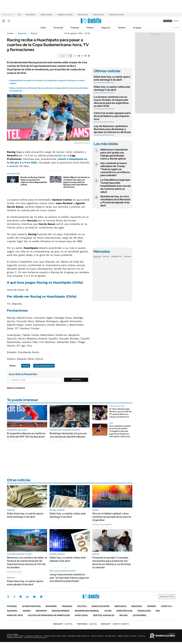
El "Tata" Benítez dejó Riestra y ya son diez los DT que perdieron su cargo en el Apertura (121, 413)
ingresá (176, 21)
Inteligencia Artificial (65, 15)
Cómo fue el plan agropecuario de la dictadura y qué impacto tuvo (112, 116)
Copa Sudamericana (44, 366)
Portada (12, 606)
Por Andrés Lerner (14, 572)
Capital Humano (46, 15)
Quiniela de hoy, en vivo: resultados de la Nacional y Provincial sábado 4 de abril (115, 201)
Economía (58, 28)
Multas (123, 615)
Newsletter (176, 28)
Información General (87, 611)
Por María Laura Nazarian (102, 524)
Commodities (117, 256)
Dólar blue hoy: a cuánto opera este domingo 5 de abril (112, 78)
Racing (34, 33)
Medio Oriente (83, 15)
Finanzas (75, 28)
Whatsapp (41, 597)
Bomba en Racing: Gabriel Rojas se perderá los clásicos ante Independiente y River (34, 181)
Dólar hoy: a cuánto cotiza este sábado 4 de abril (68, 559)
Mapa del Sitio (15, 615)
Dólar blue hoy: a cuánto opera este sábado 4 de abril (25, 583)
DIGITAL (63, 624)
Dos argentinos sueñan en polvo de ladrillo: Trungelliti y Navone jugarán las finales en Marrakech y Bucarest (120, 431)
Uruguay (137, 28)
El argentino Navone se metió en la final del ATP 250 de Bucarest (26, 435)
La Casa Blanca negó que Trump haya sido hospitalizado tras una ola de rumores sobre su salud (115, 186)
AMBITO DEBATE (115, 624)
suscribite (168, 21)
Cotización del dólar (116, 15)
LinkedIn (27, 597)
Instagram (21, 597)
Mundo (27, 611)
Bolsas (106, 256)
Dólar (43, 28)
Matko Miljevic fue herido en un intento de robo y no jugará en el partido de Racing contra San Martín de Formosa (77, 182)
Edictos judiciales (104, 615)
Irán (19, 15)
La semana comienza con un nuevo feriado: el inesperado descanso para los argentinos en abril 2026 (111, 101)
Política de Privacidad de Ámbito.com (49, 615)
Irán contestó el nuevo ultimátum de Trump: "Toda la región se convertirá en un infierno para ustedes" (115, 169)
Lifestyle (166, 606)
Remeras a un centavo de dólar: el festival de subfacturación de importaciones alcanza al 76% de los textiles (27, 562)
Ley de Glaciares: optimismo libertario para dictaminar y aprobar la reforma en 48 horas (112, 129)
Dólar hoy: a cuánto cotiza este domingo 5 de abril (112, 88)
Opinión (122, 28)
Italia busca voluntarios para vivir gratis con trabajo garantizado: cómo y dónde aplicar (114, 154)
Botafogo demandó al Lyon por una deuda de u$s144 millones (68, 435)
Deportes (22, 33)
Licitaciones (139, 615)
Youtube (34, 597)
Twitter (8, 597)
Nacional (12, 611)
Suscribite (76, 380)
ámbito (10, 33)
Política (90, 28)
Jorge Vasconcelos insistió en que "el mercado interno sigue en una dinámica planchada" (69, 578)
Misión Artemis (99, 15)
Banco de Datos (101, 606)
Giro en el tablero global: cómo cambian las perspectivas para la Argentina (112, 517)
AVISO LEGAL (82, 615)
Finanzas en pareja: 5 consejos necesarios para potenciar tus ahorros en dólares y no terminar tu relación (112, 562)
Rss (158, 611)
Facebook (15, 597)
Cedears (127, 256)
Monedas (97, 256)
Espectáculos (124, 611)
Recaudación (31, 15)
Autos (108, 611)
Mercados (120, 606)
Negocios (106, 28)
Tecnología (144, 611)
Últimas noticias (31, 606)
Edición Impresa (61, 611)
